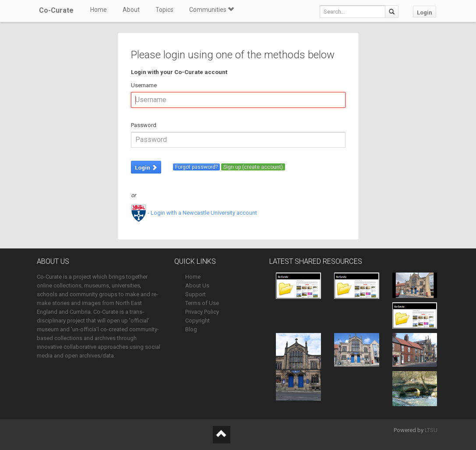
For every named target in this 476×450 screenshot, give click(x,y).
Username (144, 85)
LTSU (431, 430)
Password (144, 125)
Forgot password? (196, 167)
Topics (164, 10)
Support (196, 294)
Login (425, 12)
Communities (212, 10)
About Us (197, 285)
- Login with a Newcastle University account (194, 213)
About (131, 10)
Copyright (197, 321)
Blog (191, 329)
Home (99, 10)
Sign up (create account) (253, 167)
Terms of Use (202, 303)
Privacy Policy (202, 312)
